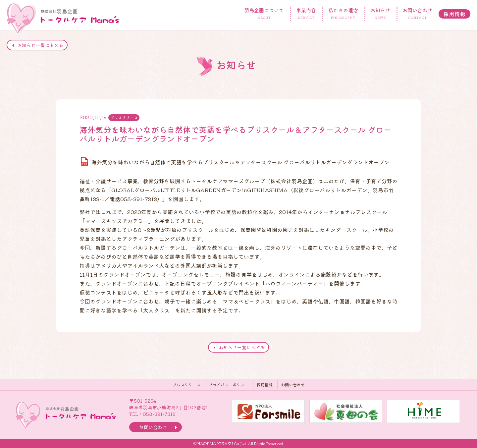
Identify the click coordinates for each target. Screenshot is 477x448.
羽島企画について (264, 14)
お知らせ (380, 14)
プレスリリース (186, 385)
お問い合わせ (417, 14)
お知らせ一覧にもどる (40, 45)
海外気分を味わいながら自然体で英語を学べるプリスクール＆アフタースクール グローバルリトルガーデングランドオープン (235, 161)
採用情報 (454, 14)
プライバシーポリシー (229, 385)
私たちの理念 (343, 14)
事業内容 (306, 14)
